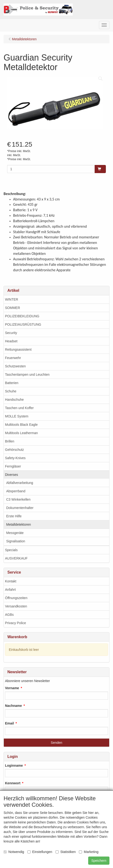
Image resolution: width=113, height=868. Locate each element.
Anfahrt (10, 590)
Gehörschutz (14, 450)
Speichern (99, 861)
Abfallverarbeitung (20, 483)
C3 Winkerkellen (18, 499)
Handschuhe (14, 400)
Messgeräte (15, 533)
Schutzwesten (15, 366)
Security (11, 333)
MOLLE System (17, 416)
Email (9, 723)
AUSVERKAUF (16, 558)
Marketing (89, 852)
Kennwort (13, 783)
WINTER (12, 299)
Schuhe (11, 391)
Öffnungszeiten (16, 598)
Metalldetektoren (19, 524)
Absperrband (16, 491)
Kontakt (11, 581)
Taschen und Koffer (19, 408)
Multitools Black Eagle (21, 425)
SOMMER (13, 308)
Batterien (12, 383)
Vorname (12, 688)
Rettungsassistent (18, 349)
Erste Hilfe (14, 516)
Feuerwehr (13, 358)
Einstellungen (40, 852)
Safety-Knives (15, 458)
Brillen (10, 441)
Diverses (11, 475)
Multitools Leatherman (21, 433)
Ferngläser (13, 466)
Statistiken (66, 852)
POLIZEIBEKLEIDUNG (22, 316)
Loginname (14, 765)
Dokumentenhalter (20, 508)
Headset (11, 341)
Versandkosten (16, 606)
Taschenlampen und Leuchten (27, 375)
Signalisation (16, 541)
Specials (11, 550)
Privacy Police (15, 623)
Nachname (13, 706)
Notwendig (14, 852)
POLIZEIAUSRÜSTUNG (23, 324)
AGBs (9, 615)
